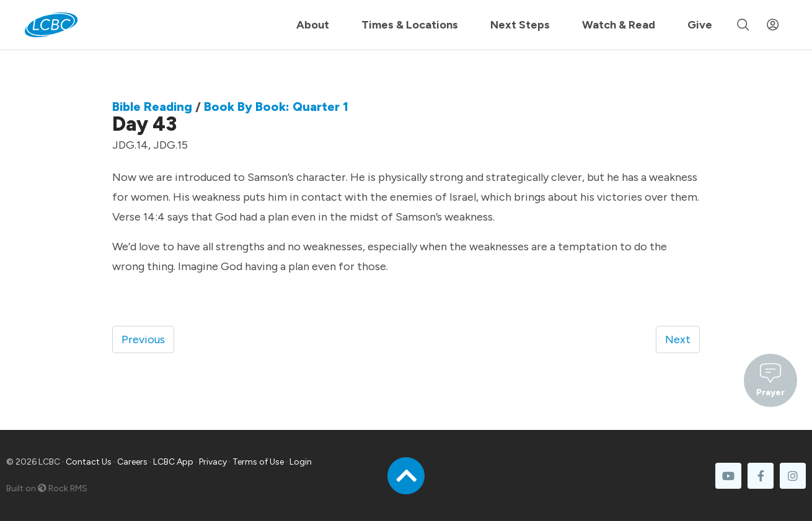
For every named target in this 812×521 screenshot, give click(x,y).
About (313, 25)
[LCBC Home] (51, 25)
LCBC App (173, 462)
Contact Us (89, 462)
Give (700, 25)
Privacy (213, 462)
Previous (143, 339)
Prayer (770, 379)
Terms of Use (258, 462)
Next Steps (520, 25)
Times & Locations (410, 25)
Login (301, 462)
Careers (132, 462)
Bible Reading (152, 107)
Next (678, 339)
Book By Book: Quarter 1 (276, 107)
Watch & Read (619, 25)
